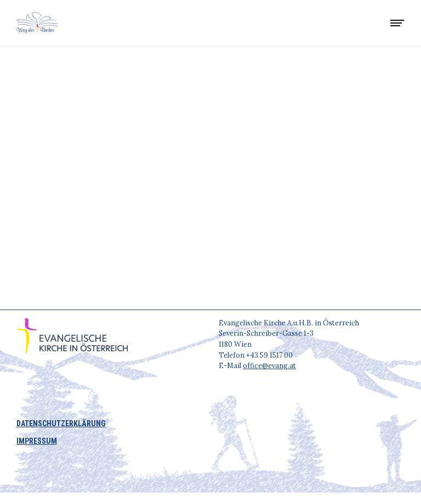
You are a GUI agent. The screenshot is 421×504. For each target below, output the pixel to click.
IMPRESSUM (37, 441)
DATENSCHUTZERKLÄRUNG (61, 423)
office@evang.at (269, 365)
